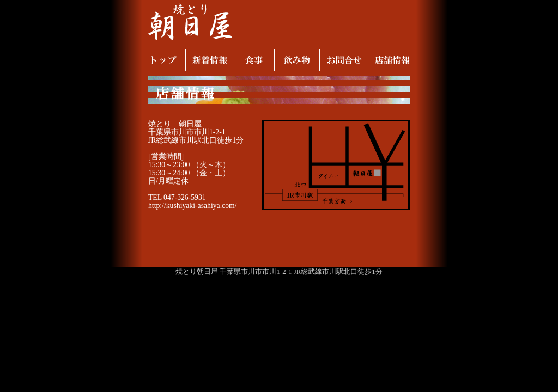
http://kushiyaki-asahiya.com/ (193, 206)
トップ (164, 60)
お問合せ (344, 60)
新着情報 (210, 60)
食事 (254, 60)
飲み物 (297, 60)
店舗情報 (392, 60)
